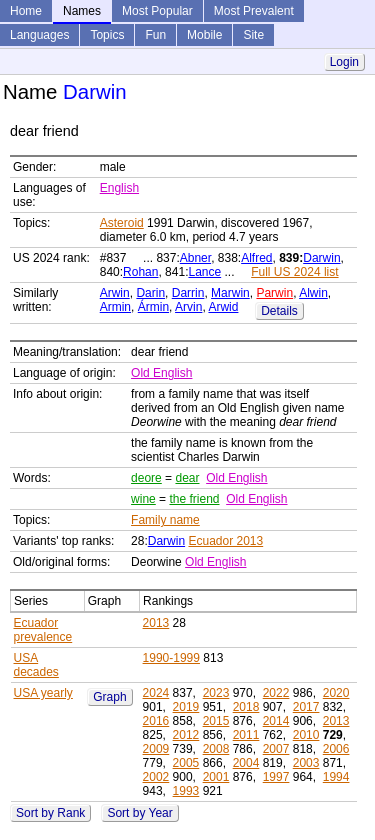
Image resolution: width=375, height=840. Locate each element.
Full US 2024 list (294, 272)
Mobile (204, 35)
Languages (39, 35)
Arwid (223, 307)
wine (143, 499)
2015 (216, 721)
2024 (156, 693)
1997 (276, 777)
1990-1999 (171, 658)
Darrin (188, 293)
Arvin (188, 307)
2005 (186, 763)
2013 (156, 623)
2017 (306, 707)
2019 (186, 707)
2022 (276, 693)
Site (253, 35)
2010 (306, 735)
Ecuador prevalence (43, 630)
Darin (150, 293)
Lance (204, 272)
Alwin (313, 293)
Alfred (256, 258)
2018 (246, 707)
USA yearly (43, 693)
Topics (107, 35)
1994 (336, 777)
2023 (216, 693)
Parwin (274, 293)
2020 (336, 693)
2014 (276, 721)
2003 (306, 763)
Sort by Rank (50, 813)
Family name (165, 520)
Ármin (153, 307)
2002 (156, 777)
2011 (246, 735)
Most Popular (157, 11)
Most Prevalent (254, 11)
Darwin (321, 258)
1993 (186, 791)
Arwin (115, 293)
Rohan (140, 272)
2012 (186, 735)
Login (344, 62)
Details (279, 311)
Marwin (230, 293)
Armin (115, 307)
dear (187, 478)
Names (82, 11)
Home (26, 11)
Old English (161, 373)
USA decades (36, 665)
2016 (156, 721)
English (119, 188)
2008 (216, 749)
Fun (155, 35)
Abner (195, 258)
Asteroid (122, 223)
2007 (276, 749)
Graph (109, 697)
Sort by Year (139, 813)
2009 (156, 749)
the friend (194, 499)
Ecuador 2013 (225, 541)
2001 (216, 777)
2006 (336, 749)
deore (146, 478)
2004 (246, 763)
